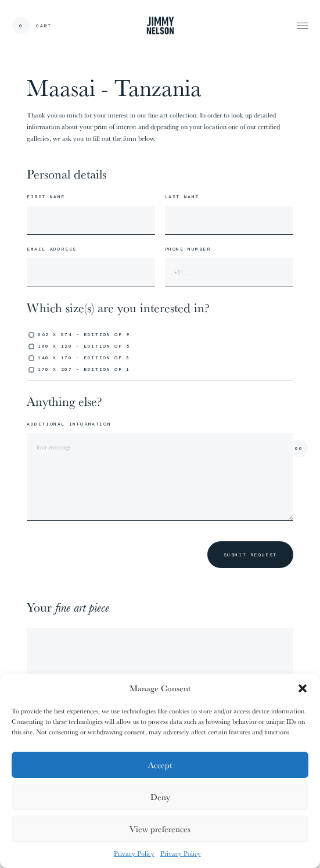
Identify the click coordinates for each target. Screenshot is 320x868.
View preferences (160, 829)
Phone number (188, 249)
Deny (160, 797)
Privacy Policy (134, 853)
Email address (52, 249)
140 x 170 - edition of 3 (84, 358)
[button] (303, 688)
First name (46, 197)
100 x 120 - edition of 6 (84, 346)
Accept (160, 765)
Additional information (69, 424)
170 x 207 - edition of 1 (84, 369)
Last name (182, 197)
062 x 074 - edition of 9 (84, 334)
